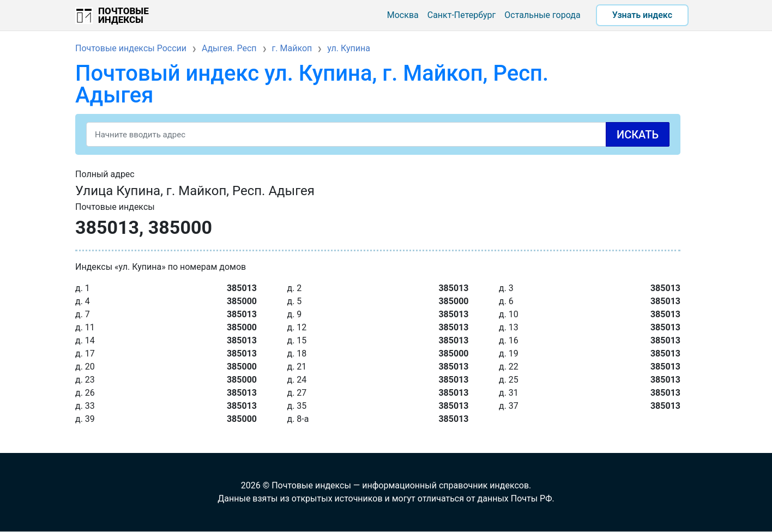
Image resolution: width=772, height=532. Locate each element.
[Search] (378, 134)
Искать (638, 135)
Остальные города (542, 15)
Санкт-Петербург (462, 15)
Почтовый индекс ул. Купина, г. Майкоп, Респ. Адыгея (312, 84)
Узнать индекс (642, 15)
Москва (403, 15)
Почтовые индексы (123, 15)
